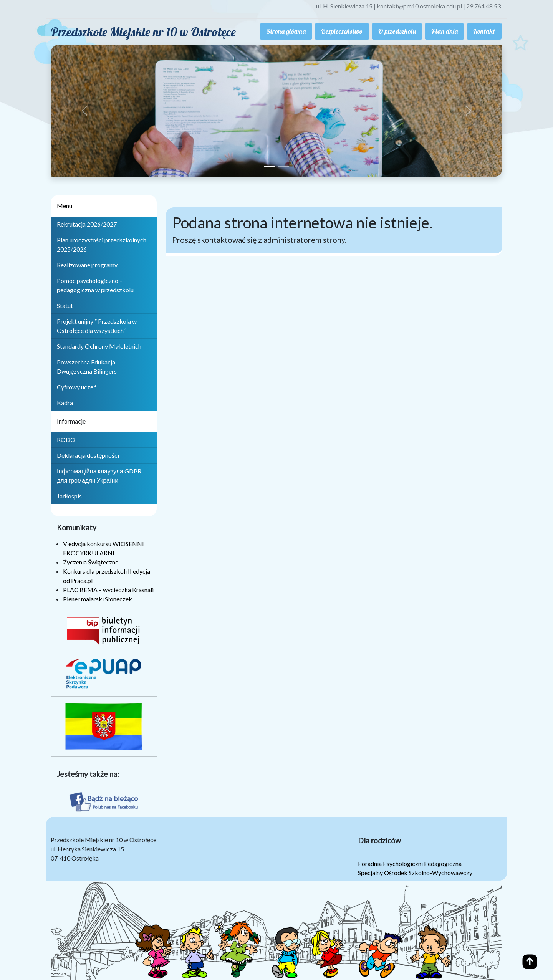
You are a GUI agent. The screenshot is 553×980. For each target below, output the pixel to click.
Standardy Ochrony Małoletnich (99, 346)
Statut (65, 305)
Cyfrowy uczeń (77, 387)
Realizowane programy (87, 265)
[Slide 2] (283, 166)
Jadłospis (69, 496)
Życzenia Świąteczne (91, 562)
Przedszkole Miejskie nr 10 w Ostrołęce (143, 32)
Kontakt (484, 31)
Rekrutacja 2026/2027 (87, 224)
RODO (66, 440)
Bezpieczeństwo (342, 31)
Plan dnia (445, 31)
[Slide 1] (270, 166)
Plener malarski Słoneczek (98, 599)
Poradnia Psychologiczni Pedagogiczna (410, 863)
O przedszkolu (397, 31)
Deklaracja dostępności (88, 455)
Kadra (65, 403)
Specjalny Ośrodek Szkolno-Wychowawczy (415, 873)
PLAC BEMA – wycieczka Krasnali (108, 590)
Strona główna (286, 31)
